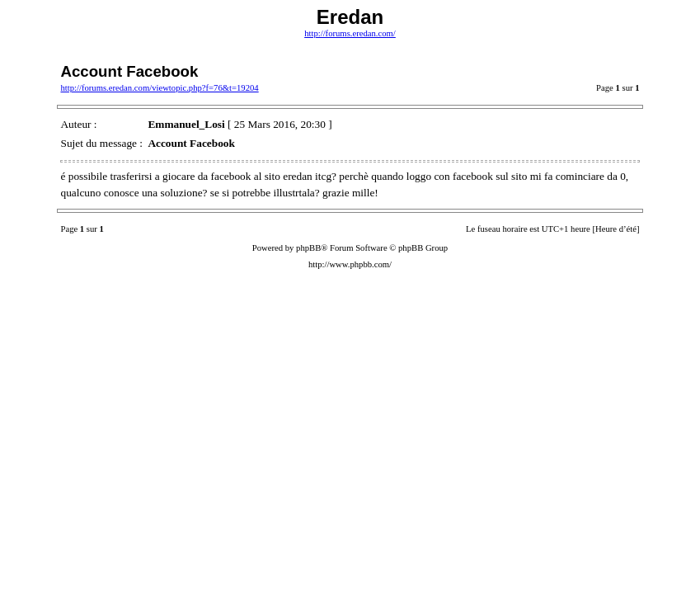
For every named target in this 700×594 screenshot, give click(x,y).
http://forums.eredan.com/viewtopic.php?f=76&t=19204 (159, 88)
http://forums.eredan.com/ (350, 33)
